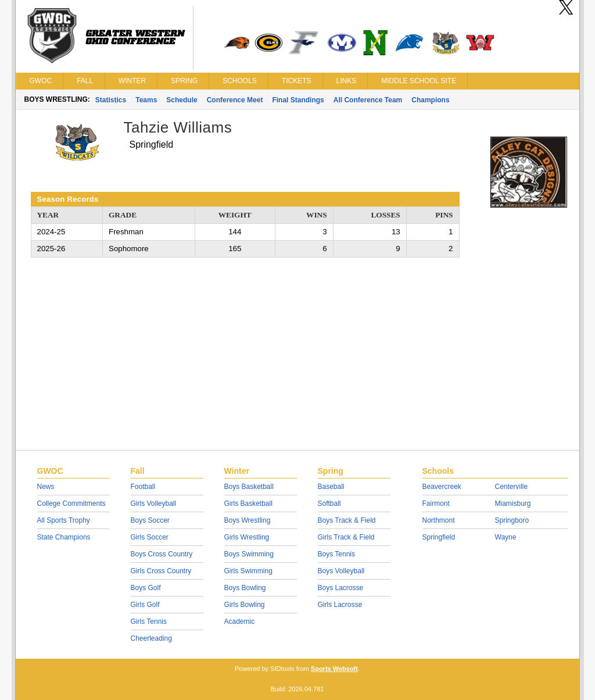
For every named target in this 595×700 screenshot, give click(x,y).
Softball (329, 503)
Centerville (512, 487)
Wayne (506, 537)
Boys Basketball (249, 487)
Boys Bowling (245, 588)
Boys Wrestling (248, 520)
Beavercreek (442, 487)
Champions (430, 100)
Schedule (182, 100)
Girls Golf (145, 605)
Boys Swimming (249, 554)
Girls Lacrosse (340, 605)
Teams (146, 100)
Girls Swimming (248, 571)
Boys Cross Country (162, 554)
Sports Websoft (334, 669)
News (46, 487)
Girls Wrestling (247, 537)
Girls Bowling (245, 605)
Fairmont (436, 503)
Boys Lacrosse (341, 588)
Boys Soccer (150, 520)
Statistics (111, 100)
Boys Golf (146, 588)
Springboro (512, 520)
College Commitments (71, 503)
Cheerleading (151, 638)
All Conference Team (368, 100)
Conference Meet (235, 100)
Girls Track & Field (346, 537)
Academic (240, 622)
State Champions (64, 537)
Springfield (439, 537)
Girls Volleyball (154, 503)
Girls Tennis (149, 622)
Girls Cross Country (161, 571)
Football (143, 487)
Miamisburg (513, 503)
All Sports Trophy (64, 520)
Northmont (439, 520)
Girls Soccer (150, 537)
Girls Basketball (248, 503)
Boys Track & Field (347, 520)
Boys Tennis (336, 554)
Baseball (331, 487)
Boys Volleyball (341, 571)
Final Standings (298, 100)
